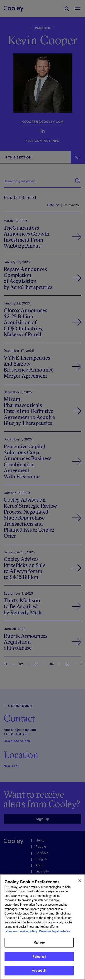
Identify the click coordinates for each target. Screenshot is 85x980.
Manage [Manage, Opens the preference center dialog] (39, 944)
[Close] (80, 882)
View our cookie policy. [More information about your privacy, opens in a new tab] (22, 932)
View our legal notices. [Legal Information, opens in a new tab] (55, 932)
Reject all (39, 958)
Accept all (39, 972)
